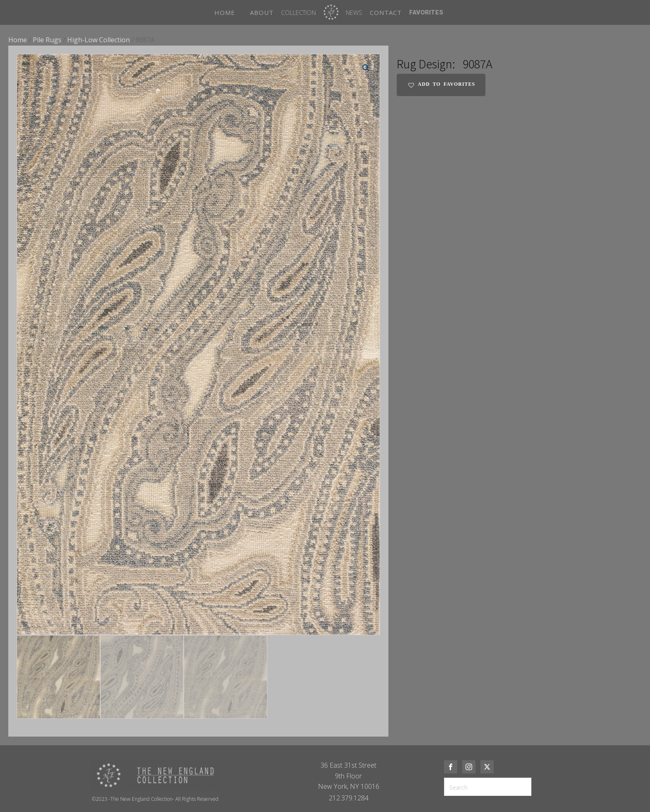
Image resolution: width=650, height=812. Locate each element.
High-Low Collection (98, 40)
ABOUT (262, 12)
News (354, 12)
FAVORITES (426, 12)
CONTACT (386, 12)
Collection (298, 12)
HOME (225, 12)
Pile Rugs (47, 40)
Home (18, 40)
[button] (366, 68)
